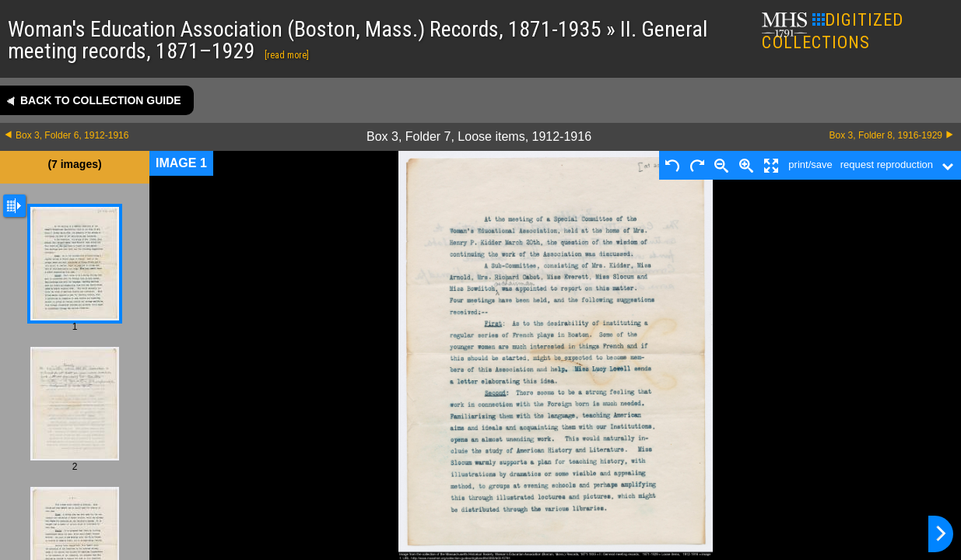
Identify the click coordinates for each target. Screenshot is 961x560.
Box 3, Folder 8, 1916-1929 (886, 135)
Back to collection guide (101, 100)
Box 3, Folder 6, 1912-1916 (72, 135)
